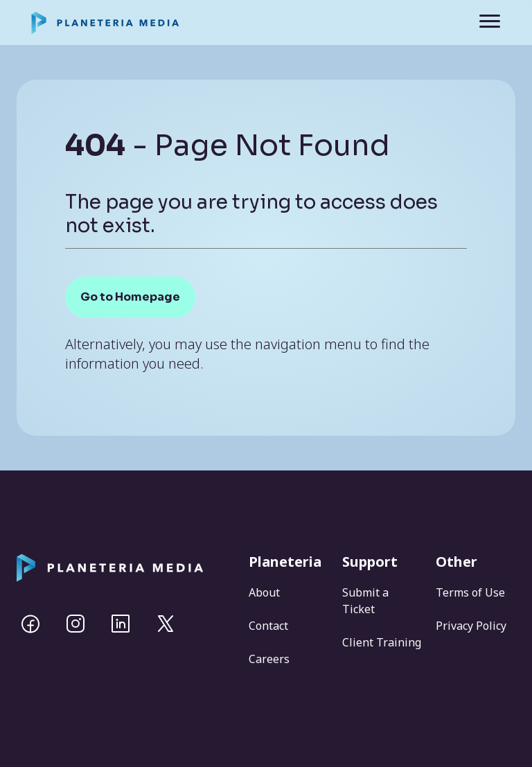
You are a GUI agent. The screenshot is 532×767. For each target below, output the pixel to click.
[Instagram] (76, 624)
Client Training (382, 642)
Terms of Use (470, 592)
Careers (269, 659)
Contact (268, 626)
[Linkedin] (121, 624)
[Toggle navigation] (480, 23)
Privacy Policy (471, 626)
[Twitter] (166, 624)
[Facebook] (30, 624)
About (264, 592)
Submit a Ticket (365, 601)
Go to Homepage (130, 297)
